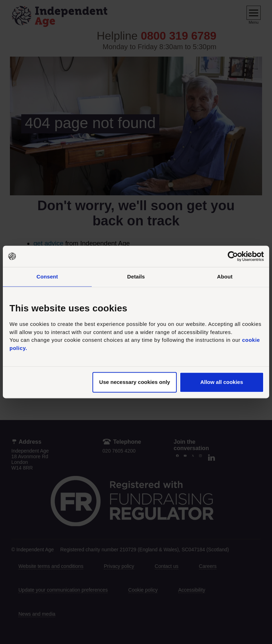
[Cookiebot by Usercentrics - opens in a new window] (233, 256)
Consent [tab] (47, 277)
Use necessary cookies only (135, 382)
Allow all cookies (222, 382)
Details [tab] (136, 277)
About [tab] (225, 277)
